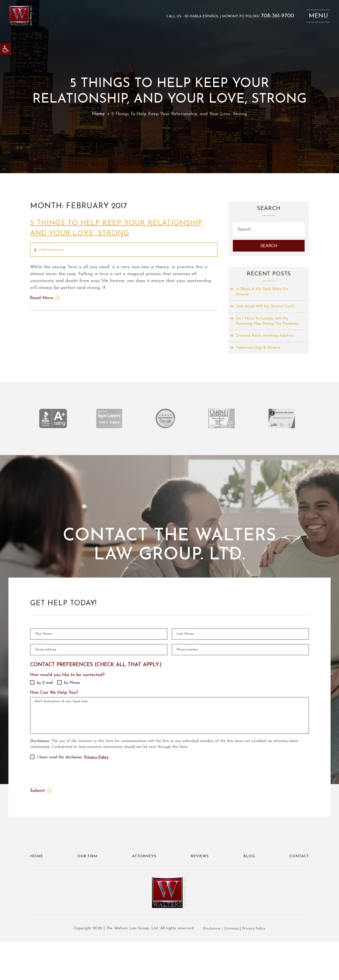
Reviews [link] (201, 890)
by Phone (72, 700)
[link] (6, 49)
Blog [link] (249, 890)
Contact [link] (299, 890)
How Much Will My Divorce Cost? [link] (266, 309)
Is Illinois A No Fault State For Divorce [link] (263, 294)
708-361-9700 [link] (275, 17)
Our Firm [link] (88, 890)
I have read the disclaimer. (73, 791)
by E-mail (45, 700)
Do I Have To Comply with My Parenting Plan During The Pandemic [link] (263, 327)
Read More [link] (42, 300)
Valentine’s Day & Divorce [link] (259, 356)
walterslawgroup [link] (51, 250)
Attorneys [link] (145, 890)
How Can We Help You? (54, 710)
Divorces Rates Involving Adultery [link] (266, 344)
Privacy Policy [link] (96, 791)
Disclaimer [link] (211, 966)
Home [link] (96, 114)
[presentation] (63, 807)
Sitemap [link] (231, 966)
